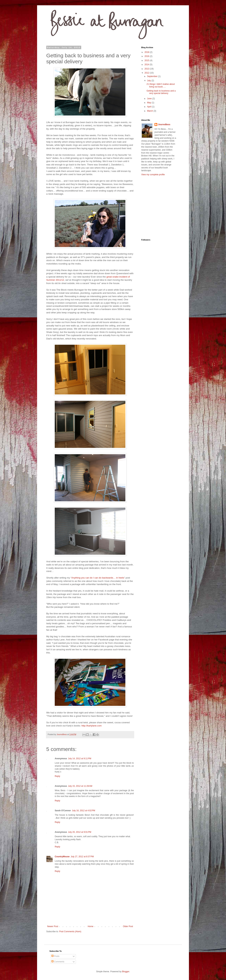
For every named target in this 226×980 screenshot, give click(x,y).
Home (91, 926)
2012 (147, 73)
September (153, 76)
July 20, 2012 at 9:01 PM (80, 832)
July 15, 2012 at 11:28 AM (80, 786)
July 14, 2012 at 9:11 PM (80, 759)
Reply (57, 776)
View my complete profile (153, 175)
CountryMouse (62, 857)
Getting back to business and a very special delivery (161, 92)
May (149, 103)
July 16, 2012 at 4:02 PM (84, 811)
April (149, 107)
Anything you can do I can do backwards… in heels (98, 578)
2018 (147, 52)
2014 (147, 65)
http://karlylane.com (91, 726)
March (150, 111)
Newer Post (53, 926)
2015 (147, 60)
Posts (55, 956)
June (150, 99)
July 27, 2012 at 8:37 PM (82, 857)
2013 (147, 69)
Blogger (126, 972)
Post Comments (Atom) (70, 932)
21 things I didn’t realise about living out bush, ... (161, 85)
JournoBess (164, 124)
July (149, 81)
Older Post (128, 926)
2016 (147, 56)
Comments (58, 962)
